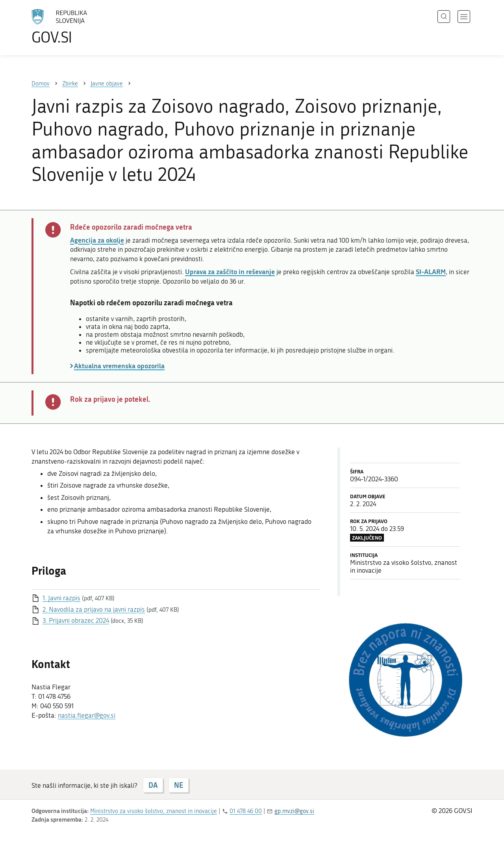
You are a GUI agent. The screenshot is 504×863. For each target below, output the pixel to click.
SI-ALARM (431, 271)
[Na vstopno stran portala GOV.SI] (81, 27)
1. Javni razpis (61, 598)
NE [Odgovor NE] (179, 785)
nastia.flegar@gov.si (87, 715)
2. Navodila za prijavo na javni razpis (94, 609)
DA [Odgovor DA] (153, 785)
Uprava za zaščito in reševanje (230, 271)
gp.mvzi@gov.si (294, 811)
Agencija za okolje (97, 240)
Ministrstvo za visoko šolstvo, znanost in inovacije (154, 811)
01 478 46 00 (246, 811)
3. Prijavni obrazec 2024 (76, 620)
